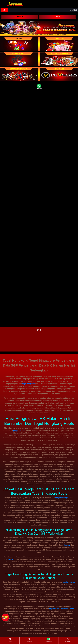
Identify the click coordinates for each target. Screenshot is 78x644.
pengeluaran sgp (61, 498)
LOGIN (57, 17)
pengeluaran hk (19, 431)
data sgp (67, 545)
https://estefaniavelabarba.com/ (61, 609)
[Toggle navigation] (4, 4)
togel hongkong (28, 384)
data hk (11, 559)
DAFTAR (20, 17)
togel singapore (69, 582)
